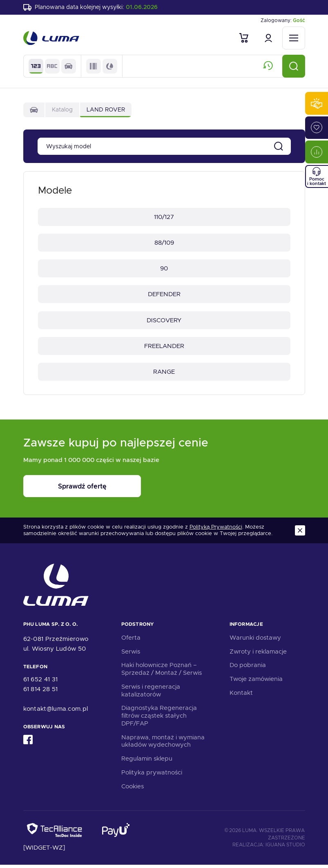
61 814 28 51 (41, 692)
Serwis (131, 654)
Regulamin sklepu (147, 762)
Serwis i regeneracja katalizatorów (151, 694)
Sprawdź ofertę (74, 490)
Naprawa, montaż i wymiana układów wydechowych (163, 744)
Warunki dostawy (255, 641)
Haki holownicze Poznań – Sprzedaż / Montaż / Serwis (162, 672)
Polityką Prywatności (216, 530)
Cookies (133, 789)
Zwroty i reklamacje (258, 654)
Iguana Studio (285, 848)
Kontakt (241, 696)
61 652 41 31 (41, 683)
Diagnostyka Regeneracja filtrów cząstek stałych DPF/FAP (159, 719)
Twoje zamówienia (256, 682)
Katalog (62, 110)
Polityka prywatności (152, 776)
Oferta (131, 641)
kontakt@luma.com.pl (56, 712)
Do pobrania (248, 668)
